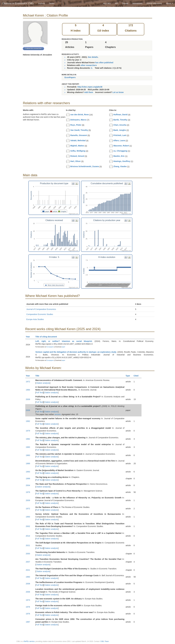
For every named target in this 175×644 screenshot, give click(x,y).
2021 (28, 545)
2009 (28, 399)
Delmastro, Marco (78, 120)
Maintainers (137, 3)
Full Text (39, 393)
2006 (28, 592)
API (117, 3)
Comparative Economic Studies (40, 314)
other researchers (89, 65)
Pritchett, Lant (120, 135)
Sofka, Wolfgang (78, 151)
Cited (137, 376)
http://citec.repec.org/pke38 (90, 87)
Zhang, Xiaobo (120, 166)
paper (63, 347)
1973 (28, 600)
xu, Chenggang (120, 151)
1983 (28, 447)
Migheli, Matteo (77, 146)
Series (52, 3)
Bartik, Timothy (120, 120)
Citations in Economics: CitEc (18, 3)
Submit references (154, 3)
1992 (28, 421)
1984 (28, 390)
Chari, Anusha (120, 125)
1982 (28, 439)
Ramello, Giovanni (79, 135)
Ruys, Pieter (76, 125)
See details (93, 57)
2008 (28, 584)
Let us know (118, 92)
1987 (28, 622)
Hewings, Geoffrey (122, 161)
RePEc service (29, 641)
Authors (42, 3)
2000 (28, 554)
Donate (125, 3)
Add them (89, 92)
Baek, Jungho (120, 130)
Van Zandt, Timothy (79, 130)
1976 (28, 607)
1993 (28, 472)
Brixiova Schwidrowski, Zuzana (85, 166)
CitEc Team (105, 641)
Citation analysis (43, 383)
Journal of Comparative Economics (41, 309)
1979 (28, 431)
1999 (28, 479)
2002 (28, 526)
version (58, 414)
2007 (28, 562)
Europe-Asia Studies (35, 319)
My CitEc (107, 3)
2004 (28, 485)
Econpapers (50, 347)
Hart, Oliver (75, 161)
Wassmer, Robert (121, 146)
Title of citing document (47, 337)
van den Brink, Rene (80, 115)
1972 (28, 382)
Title (39, 376)
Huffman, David (120, 115)
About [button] (170, 3)
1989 (28, 464)
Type (129, 376)
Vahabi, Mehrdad (78, 140)
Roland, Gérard (77, 156)
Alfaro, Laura (119, 140)
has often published (104, 63)
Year (29, 337)
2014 (28, 536)
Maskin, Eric (119, 156)
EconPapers (70, 77)
